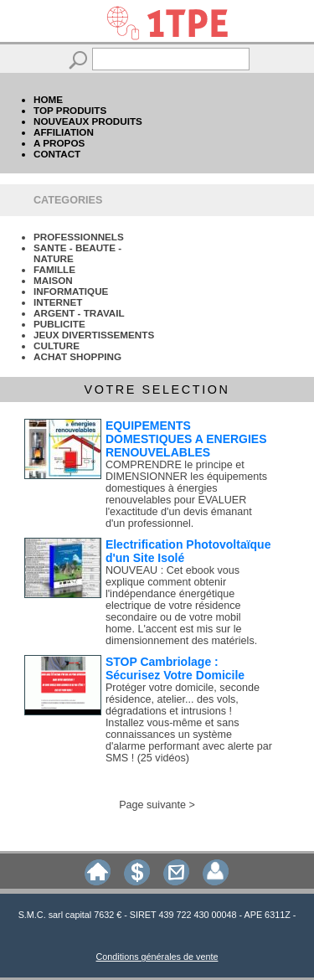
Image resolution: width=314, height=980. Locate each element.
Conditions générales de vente (157, 957)
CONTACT (57, 154)
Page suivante (152, 805)
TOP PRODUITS (70, 110)
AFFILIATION (64, 132)
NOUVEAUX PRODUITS (88, 121)
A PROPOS (59, 143)
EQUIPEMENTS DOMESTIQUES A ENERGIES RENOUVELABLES (186, 439)
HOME (48, 99)
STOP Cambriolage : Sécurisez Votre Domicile (175, 668)
